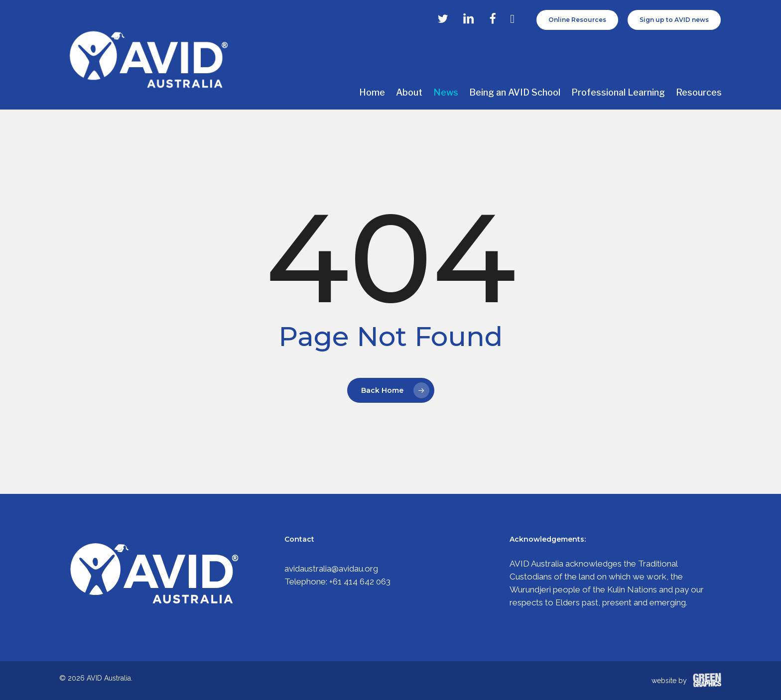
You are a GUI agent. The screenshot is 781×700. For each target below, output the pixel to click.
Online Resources (577, 20)
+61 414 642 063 (360, 582)
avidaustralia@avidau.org (331, 569)
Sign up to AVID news (674, 20)
